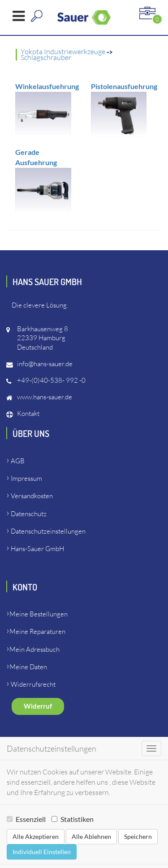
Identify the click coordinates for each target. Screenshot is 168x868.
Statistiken (73, 819)
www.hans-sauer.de (45, 397)
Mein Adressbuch (34, 649)
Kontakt (28, 413)
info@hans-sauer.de (45, 364)
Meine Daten (28, 667)
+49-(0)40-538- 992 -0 (51, 380)
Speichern (138, 836)
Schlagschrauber (46, 57)
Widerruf (38, 706)
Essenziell (26, 819)
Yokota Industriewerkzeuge (64, 51)
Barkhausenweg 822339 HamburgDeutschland (43, 338)
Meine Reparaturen (37, 631)
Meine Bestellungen (39, 614)
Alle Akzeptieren (36, 836)
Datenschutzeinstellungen (48, 531)
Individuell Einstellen (42, 852)
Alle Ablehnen (91, 836)
